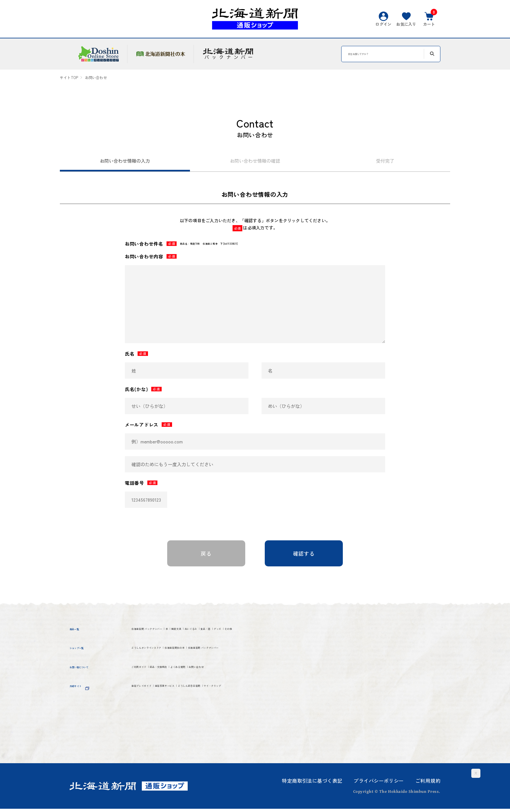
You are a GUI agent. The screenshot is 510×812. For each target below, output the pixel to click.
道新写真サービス (212, 724)
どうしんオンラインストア (168, 668)
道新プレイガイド (155, 724)
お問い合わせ (288, 702)
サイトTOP (69, 78)
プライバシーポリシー (379, 784)
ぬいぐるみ (276, 634)
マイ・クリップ (153, 736)
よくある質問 (244, 702)
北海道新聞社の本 (236, 668)
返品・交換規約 (197, 702)
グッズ (141, 646)
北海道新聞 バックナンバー (169, 634)
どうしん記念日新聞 (271, 724)
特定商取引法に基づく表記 (312, 784)
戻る (206, 557)
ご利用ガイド (149, 702)
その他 (167, 646)
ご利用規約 (428, 784)
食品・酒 (311, 634)
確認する (304, 557)
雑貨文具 (240, 634)
